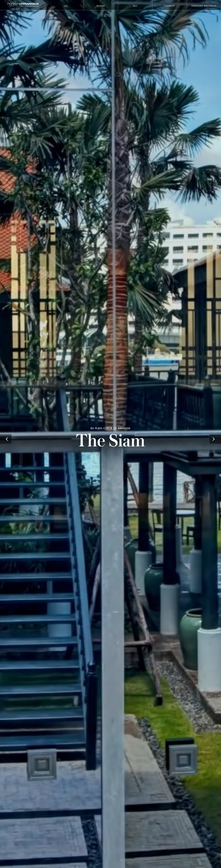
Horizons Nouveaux (204, 6)
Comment (169, 6)
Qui (135, 6)
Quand (101, 6)
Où (66, 6)
